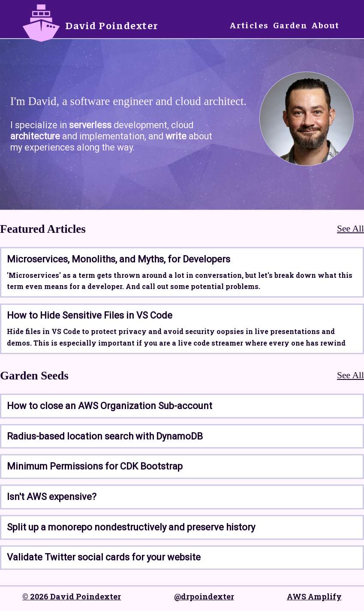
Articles (249, 25)
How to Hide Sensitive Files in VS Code (90, 315)
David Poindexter (112, 25)
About (325, 25)
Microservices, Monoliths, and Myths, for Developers (119, 259)
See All (350, 229)
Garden (290, 25)
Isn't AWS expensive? (52, 497)
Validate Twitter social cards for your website (104, 557)
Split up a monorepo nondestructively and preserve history (131, 527)
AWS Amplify (314, 596)
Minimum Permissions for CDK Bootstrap (95, 466)
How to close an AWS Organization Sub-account (110, 406)
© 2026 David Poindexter (72, 596)
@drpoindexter (204, 596)
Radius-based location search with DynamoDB (105, 436)
